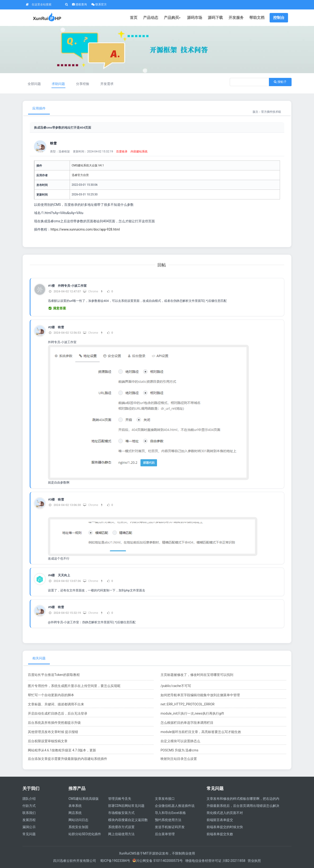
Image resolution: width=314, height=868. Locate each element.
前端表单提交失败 (220, 834)
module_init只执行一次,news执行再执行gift (192, 713)
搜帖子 (280, 82)
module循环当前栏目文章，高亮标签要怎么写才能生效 (201, 732)
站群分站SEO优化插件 (85, 834)
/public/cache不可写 (176, 686)
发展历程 (29, 820)
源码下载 (215, 18)
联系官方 (99, 4)
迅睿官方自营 (80, 175)
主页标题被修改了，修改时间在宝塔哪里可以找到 (197, 675)
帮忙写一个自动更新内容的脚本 (51, 695)
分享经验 (83, 84)
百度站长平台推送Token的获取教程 (54, 675)
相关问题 (39, 658)
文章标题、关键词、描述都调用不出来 (56, 704)
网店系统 (75, 813)
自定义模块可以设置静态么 (180, 741)
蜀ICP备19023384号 (115, 861)
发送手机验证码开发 (170, 827)
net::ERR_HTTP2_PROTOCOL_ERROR (187, 704)
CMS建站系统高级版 (84, 799)
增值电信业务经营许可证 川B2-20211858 (215, 861)
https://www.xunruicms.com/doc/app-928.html (85, 229)
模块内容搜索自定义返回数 (128, 820)
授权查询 (79, 4)
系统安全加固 (78, 827)
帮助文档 (257, 18)
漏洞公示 (29, 827)
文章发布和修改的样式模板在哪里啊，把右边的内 (243, 799)
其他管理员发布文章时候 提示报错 (53, 732)
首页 (134, 18)
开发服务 (236, 18)
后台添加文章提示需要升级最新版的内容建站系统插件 (68, 759)
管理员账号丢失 (120, 799)
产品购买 (173, 18)
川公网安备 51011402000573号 (158, 861)
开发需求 (107, 84)
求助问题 (58, 84)
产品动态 (151, 18)
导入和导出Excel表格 (170, 813)
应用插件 (39, 108)
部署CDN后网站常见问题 (126, 806)
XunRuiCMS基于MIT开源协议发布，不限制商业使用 (157, 853)
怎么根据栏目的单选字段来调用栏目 (187, 723)
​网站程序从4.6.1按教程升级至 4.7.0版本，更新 (62, 750)
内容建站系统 (139, 152)
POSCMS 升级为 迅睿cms (179, 750)
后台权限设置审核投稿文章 (48, 741)
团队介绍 (29, 799)
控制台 (279, 18)
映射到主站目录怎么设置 (179, 759)
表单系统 (75, 806)
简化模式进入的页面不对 (225, 813)
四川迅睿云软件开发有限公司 (75, 861)
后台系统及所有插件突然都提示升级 (54, 723)
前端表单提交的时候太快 (225, 827)
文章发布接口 (165, 799)
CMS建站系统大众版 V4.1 (88, 165)
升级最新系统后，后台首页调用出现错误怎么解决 (243, 806)
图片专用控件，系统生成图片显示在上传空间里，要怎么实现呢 (74, 686)
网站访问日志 (78, 820)
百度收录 (122, 152)
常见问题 (29, 834)
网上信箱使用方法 (121, 834)
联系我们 (29, 813)
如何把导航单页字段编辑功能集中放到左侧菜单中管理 (200, 695)
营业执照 (254, 861)
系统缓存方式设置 (121, 827)
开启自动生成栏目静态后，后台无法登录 (58, 713)
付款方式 (29, 806)
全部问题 (34, 84)
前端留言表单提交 (220, 820)
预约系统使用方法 (168, 820)
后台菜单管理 (165, 834)
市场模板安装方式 (121, 813)
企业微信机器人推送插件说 (175, 806)
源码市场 (195, 18)
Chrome (91, 291)
